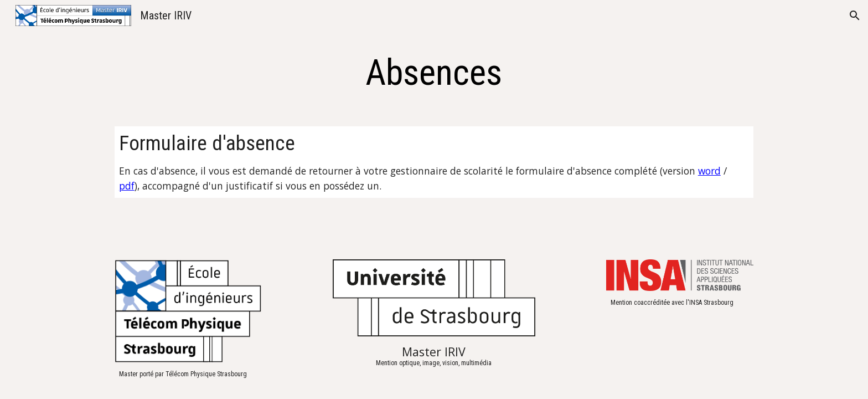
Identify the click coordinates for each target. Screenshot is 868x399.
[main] (434, 73)
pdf (127, 186)
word (709, 171)
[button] (855, 16)
